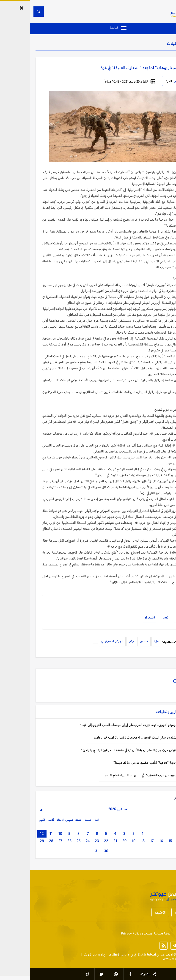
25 (49, 841)
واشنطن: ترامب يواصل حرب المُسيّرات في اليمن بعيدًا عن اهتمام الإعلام (120, 775)
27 (30, 841)
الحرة (139, 81)
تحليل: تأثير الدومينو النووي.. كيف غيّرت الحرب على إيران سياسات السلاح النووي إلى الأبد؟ (107, 725)
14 (149, 841)
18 (113, 841)
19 (104, 841)
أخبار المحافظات (155, 912)
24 (58, 841)
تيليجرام (120, 617)
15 (140, 841)
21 (85, 841)
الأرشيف (130, 912)
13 (159, 841)
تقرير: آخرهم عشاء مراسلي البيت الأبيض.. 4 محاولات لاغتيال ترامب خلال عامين (114, 737)
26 (39, 841)
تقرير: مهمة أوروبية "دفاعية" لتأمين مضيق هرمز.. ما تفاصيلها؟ (124, 762)
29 (12, 841)
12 (12, 834)
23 (67, 841)
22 (76, 841)
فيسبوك (150, 617)
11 (21, 834)
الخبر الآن (165, 955)
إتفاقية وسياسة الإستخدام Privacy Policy (116, 933)
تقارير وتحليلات (150, 43)
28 (21, 841)
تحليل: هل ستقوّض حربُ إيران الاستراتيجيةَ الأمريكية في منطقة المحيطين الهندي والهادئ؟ (108, 750)
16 (131, 841)
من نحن (151, 933)
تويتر (135, 617)
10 (30, 834)
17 (122, 841)
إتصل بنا (166, 933)
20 (94, 841)
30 (76, 851)
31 (67, 851)
